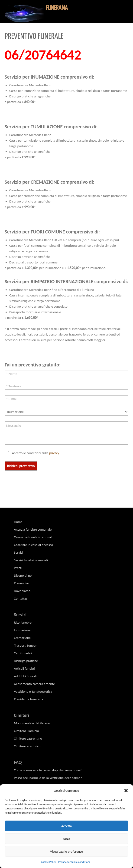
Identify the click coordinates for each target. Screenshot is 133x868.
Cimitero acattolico (27, 746)
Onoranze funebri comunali (33, 537)
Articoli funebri (24, 668)
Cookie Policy (48, 862)
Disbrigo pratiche (26, 661)
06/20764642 (43, 55)
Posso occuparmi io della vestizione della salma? (48, 778)
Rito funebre (23, 622)
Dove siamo (22, 591)
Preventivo (21, 583)
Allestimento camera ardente (34, 684)
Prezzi (18, 568)
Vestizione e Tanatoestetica (33, 692)
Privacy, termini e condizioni (74, 862)
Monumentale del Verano (32, 723)
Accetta (66, 826)
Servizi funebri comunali (31, 560)
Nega (66, 839)
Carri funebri (23, 653)
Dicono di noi (23, 575)
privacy (54, 453)
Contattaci (21, 599)
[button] (126, 791)
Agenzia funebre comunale (33, 529)
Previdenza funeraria (29, 699)
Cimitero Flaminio (26, 731)
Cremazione (22, 638)
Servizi (18, 552)
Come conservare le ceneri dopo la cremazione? (48, 770)
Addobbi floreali (25, 676)
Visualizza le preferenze (67, 851)
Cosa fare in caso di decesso (34, 545)
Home (18, 522)
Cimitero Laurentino (28, 738)
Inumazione (22, 630)
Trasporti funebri (26, 645)
